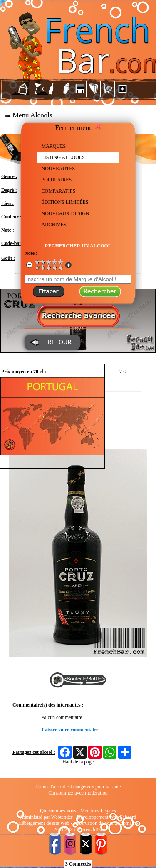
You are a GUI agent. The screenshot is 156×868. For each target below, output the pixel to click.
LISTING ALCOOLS (63, 157)
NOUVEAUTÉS (58, 169)
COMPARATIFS (59, 191)
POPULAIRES (57, 180)
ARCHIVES (54, 225)
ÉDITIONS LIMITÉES (65, 202)
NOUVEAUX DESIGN (66, 213)
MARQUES (54, 146)
